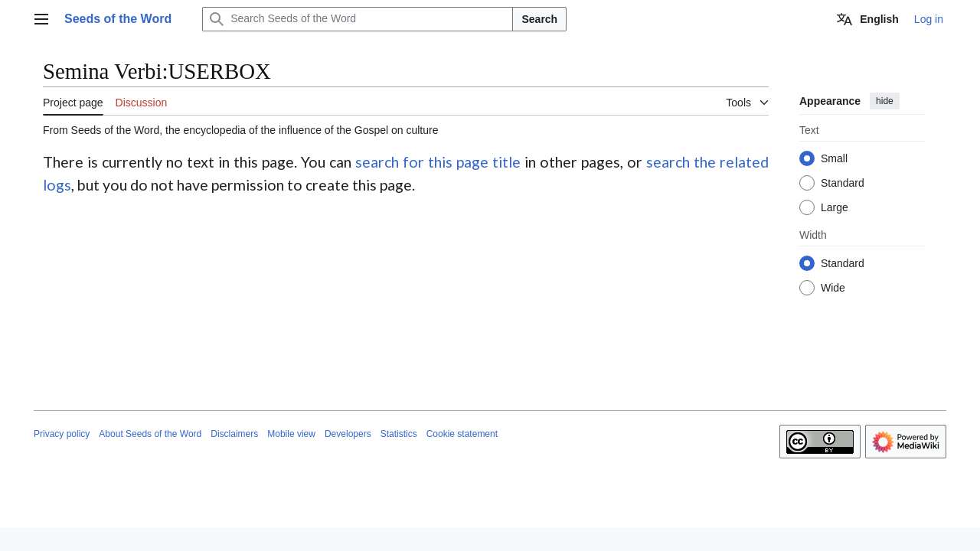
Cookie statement (462, 434)
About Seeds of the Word (150, 434)
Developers (348, 434)
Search (539, 19)
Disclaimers (234, 434)
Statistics (399, 434)
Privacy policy (62, 434)
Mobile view (291, 434)
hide (885, 101)
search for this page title (438, 162)
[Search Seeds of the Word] (358, 19)
